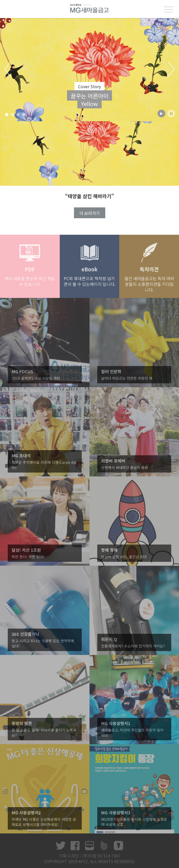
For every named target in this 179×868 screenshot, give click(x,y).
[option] (90, 70)
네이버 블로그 (90, 846)
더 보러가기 (90, 213)
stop (171, 113)
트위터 (61, 846)
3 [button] (18, 115)
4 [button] (24, 115)
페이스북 (75, 846)
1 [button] (7, 115)
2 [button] (13, 115)
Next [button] (171, 70)
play (161, 113)
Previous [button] (8, 70)
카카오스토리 (118, 846)
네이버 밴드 (104, 846)
